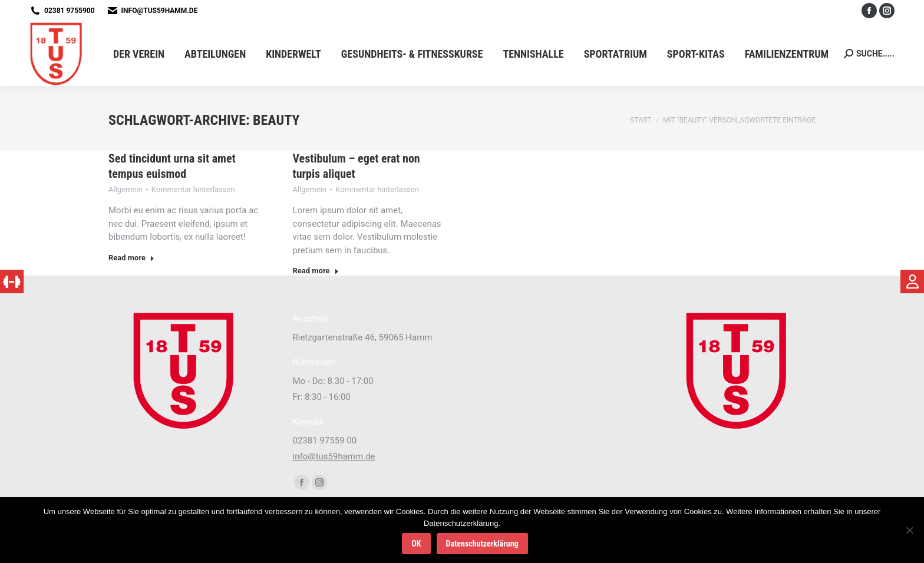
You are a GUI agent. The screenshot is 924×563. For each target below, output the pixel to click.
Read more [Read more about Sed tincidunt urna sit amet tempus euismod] (131, 258)
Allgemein (126, 189)
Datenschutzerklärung (482, 544)
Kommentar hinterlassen (193, 189)
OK (416, 544)
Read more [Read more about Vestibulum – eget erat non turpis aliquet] (316, 271)
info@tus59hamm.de (160, 11)
